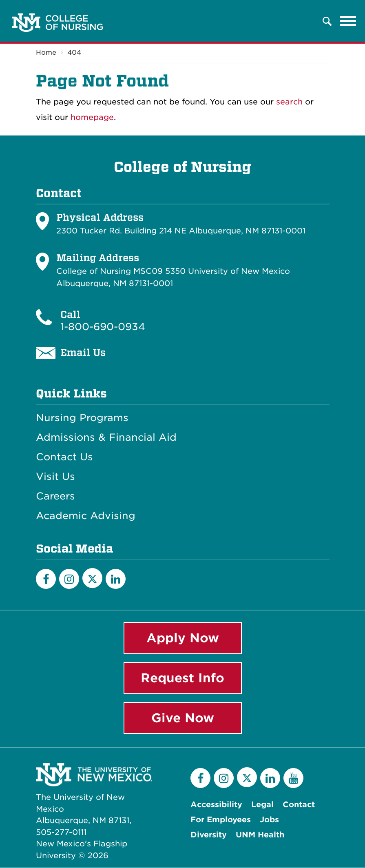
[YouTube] (293, 778)
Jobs (269, 820)
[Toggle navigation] (348, 21)
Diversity (209, 835)
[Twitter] (92, 578)
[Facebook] (46, 579)
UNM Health (260, 835)
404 (74, 52)
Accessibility (216, 805)
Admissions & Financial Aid (106, 437)
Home (46, 52)
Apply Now (183, 638)
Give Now (183, 718)
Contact (299, 805)
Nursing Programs (82, 418)
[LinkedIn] (116, 579)
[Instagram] (69, 579)
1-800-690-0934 (103, 327)
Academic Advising (86, 516)
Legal (262, 805)
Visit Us (55, 477)
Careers (55, 496)
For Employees (221, 820)
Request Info (182, 678)
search (289, 102)
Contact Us (64, 457)
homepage (92, 117)
